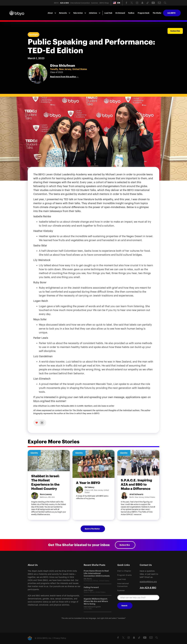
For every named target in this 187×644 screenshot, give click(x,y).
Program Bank (144, 13)
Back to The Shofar (92, 529)
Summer (121, 591)
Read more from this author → (64, 77)
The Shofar (157, 13)
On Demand (120, 13)
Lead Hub (108, 13)
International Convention (123, 585)
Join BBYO (171, 13)
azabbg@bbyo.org (148, 582)
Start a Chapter (124, 571)
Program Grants (125, 575)
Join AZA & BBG (148, 588)
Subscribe (125, 545)
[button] (117, 3)
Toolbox (131, 13)
